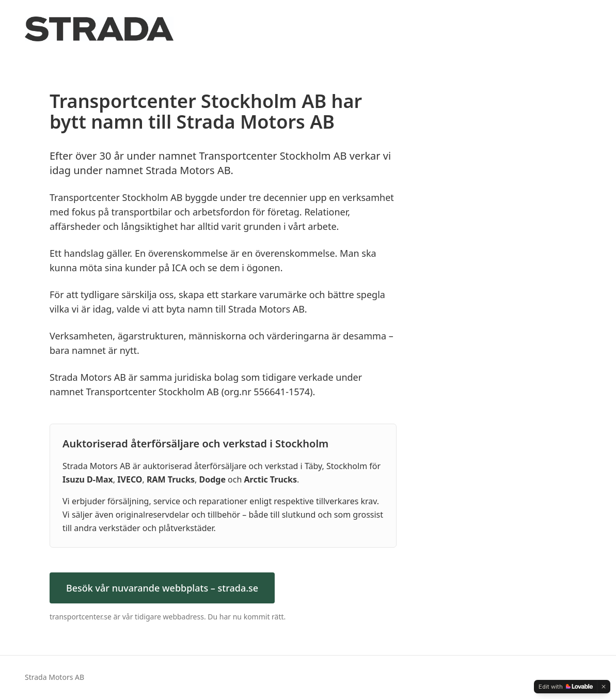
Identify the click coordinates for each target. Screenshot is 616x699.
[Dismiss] (604, 687)
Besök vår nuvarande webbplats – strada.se (162, 588)
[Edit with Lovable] (566, 687)
